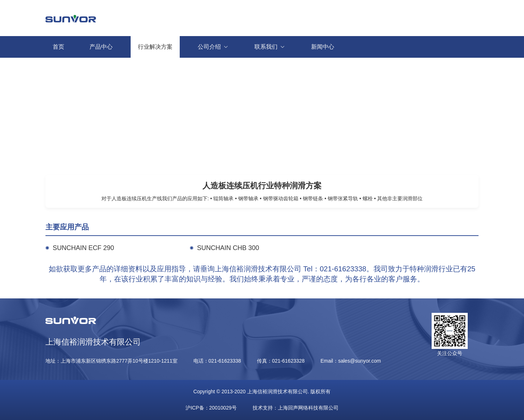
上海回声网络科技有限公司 (308, 408)
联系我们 (274, 47)
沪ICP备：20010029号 (211, 408)
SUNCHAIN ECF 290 (83, 248)
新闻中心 (323, 47)
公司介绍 (217, 47)
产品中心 (101, 47)
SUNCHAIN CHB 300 (228, 248)
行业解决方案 (155, 47)
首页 (58, 47)
